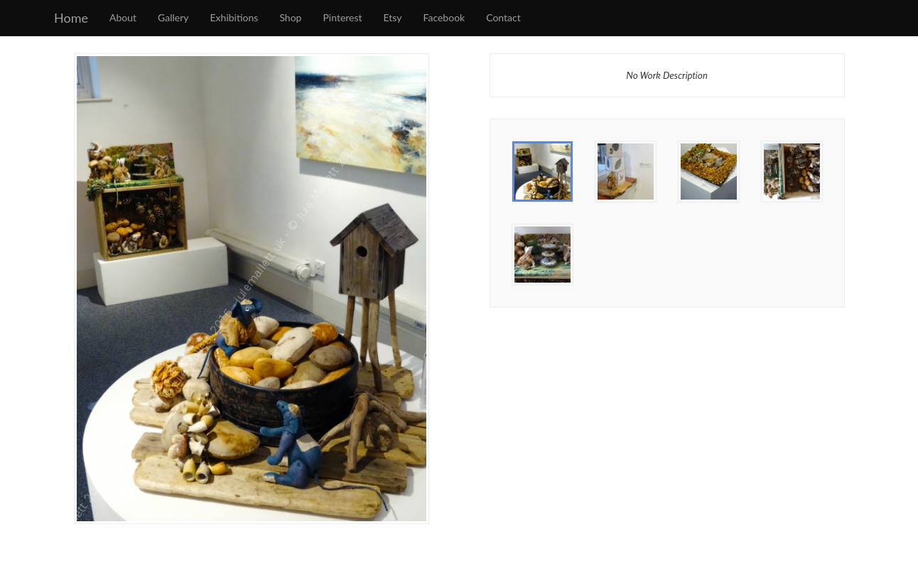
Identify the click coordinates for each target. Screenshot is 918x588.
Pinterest (342, 17)
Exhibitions (234, 17)
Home (71, 18)
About (123, 17)
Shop (290, 17)
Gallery (173, 17)
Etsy (393, 17)
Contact (503, 17)
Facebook (444, 17)
